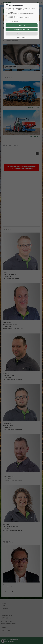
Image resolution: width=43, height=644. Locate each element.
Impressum (24, 37)
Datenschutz (19, 37)
